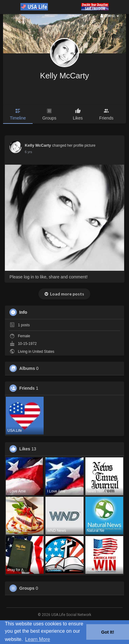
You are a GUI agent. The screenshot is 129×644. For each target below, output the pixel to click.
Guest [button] (110, 16)
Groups (27, 588)
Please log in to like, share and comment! (48, 277)
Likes (25, 449)
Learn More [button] (38, 639)
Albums (27, 368)
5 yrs (28, 152)
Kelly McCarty (64, 76)
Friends (27, 388)
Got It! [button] (108, 632)
